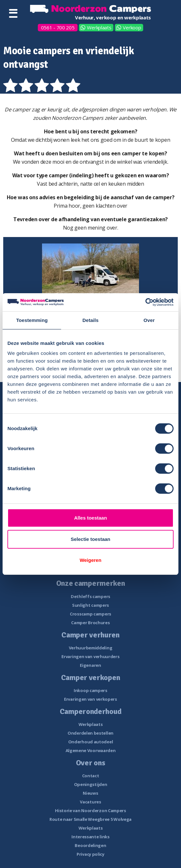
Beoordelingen (90, 845)
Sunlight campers (90, 605)
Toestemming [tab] (32, 320)
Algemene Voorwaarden (91, 750)
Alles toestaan (90, 518)
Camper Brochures (90, 623)
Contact (91, 776)
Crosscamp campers (90, 614)
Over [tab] (149, 320)
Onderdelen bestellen (90, 733)
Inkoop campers (90, 690)
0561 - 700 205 (58, 27)
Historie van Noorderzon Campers (90, 811)
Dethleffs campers (90, 596)
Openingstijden (91, 784)
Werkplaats (99, 27)
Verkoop (132, 27)
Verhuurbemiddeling (91, 648)
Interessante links (90, 837)
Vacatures (90, 802)
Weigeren (90, 560)
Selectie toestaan (91, 539)
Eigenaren (90, 665)
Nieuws (90, 793)
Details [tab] (90, 320)
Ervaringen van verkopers (90, 699)
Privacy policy (90, 854)
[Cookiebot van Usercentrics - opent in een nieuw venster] (145, 302)
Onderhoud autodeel (91, 742)
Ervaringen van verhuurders (90, 656)
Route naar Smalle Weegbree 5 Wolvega (90, 819)
